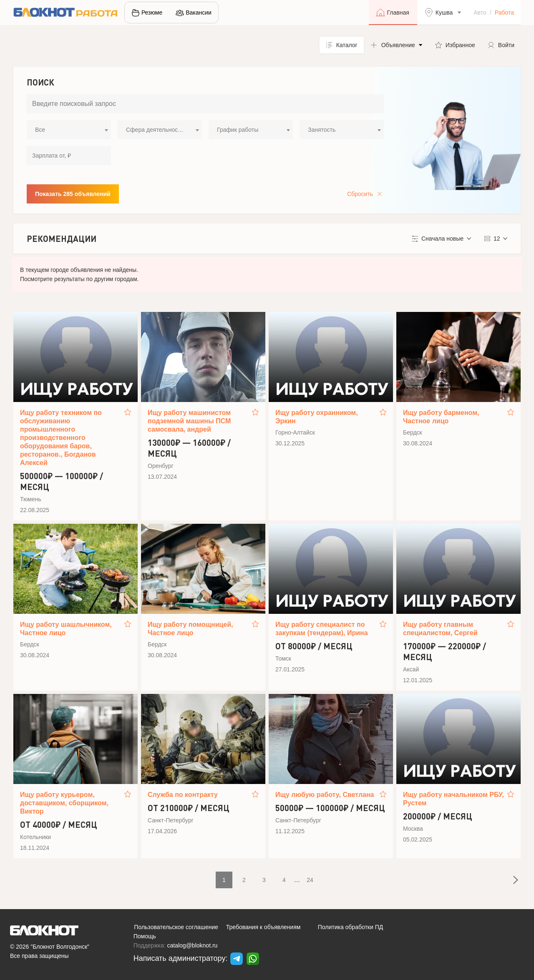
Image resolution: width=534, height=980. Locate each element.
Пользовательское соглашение (176, 927)
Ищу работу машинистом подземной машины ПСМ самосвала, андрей (189, 421)
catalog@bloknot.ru (193, 945)
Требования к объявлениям (263, 927)
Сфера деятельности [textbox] (155, 130)
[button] (396, 45)
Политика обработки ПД (351, 927)
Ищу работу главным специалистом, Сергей (440, 629)
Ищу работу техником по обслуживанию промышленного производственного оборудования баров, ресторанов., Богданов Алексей (61, 438)
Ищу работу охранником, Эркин (317, 417)
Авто (480, 13)
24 (310, 880)
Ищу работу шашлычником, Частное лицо (66, 629)
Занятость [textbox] (322, 130)
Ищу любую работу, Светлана (325, 795)
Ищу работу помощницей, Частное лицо (190, 629)
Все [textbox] (40, 130)
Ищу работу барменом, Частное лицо (441, 417)
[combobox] (69, 130)
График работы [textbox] (238, 130)
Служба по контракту (183, 795)
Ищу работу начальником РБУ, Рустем (453, 799)
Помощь (145, 936)
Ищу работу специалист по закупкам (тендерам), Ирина (322, 629)
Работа (504, 13)
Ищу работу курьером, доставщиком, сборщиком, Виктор (64, 803)
